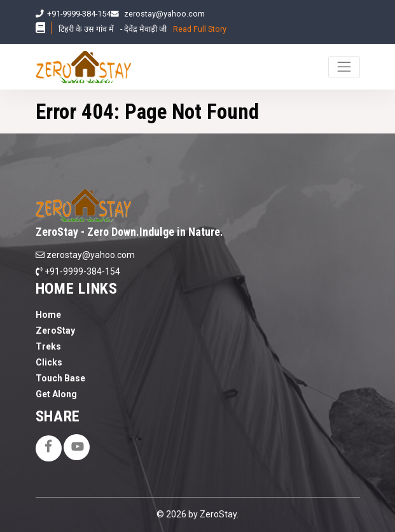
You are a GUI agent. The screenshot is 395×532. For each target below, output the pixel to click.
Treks (48, 346)
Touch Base (60, 378)
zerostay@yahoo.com (164, 14)
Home (48, 315)
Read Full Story (200, 29)
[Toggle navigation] (344, 67)
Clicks (49, 362)
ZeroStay (55, 331)
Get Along (56, 394)
